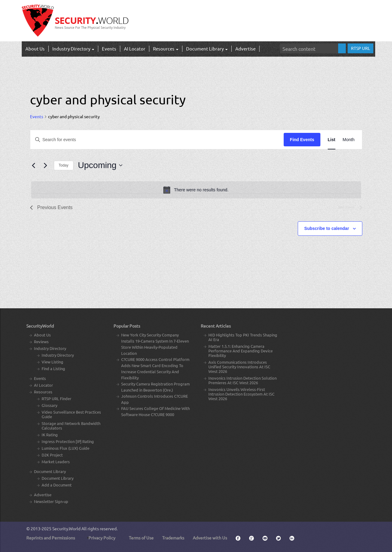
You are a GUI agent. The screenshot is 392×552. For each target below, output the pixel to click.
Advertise (245, 49)
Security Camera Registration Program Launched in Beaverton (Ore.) (155, 387)
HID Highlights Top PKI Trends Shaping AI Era (243, 337)
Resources (166, 49)
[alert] (196, 190)
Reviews (41, 342)
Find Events (302, 140)
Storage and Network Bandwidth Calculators (71, 426)
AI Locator (135, 49)
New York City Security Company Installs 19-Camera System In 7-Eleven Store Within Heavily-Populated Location (155, 344)
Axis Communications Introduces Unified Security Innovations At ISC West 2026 (239, 367)
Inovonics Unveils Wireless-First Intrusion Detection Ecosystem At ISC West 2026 (241, 394)
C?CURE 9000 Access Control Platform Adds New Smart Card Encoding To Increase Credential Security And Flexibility (155, 368)
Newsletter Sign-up (51, 501)
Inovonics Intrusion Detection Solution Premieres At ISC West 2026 (243, 380)
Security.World (66, 528)
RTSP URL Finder (56, 398)
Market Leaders (56, 462)
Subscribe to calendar (327, 228)
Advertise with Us (210, 538)
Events (109, 49)
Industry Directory (73, 49)
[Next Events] (46, 165)
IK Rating (50, 435)
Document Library (207, 49)
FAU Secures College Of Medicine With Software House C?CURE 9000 (155, 411)
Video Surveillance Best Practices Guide (71, 414)
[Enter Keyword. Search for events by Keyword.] (157, 140)
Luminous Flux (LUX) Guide (65, 448)
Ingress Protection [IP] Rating (68, 441)
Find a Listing (53, 368)
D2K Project (52, 455)
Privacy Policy (102, 538)
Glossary (49, 405)
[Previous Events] (34, 165)
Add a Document (57, 485)
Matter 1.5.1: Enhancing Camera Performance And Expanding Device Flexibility (241, 351)
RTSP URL (360, 48)
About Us (35, 49)
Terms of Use (141, 538)
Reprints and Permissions (51, 538)
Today (64, 165)
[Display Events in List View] (332, 140)
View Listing (52, 362)
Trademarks (173, 538)
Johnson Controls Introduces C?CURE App (155, 399)
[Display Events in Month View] (349, 140)
